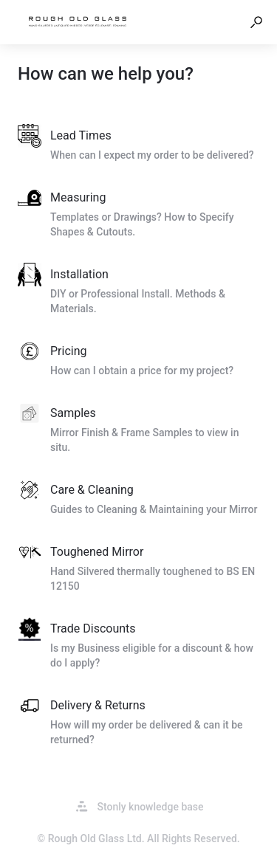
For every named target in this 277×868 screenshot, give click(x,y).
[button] (256, 22)
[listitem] (138, 146)
